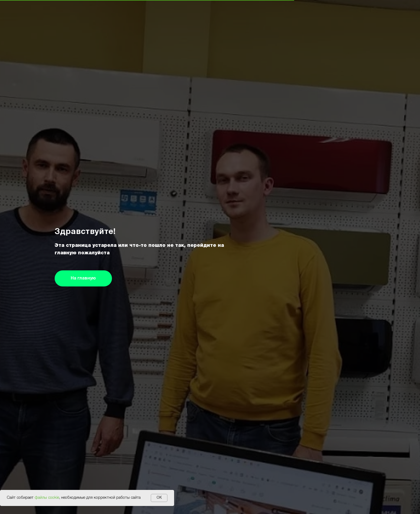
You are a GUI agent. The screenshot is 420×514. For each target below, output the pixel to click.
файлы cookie (47, 498)
